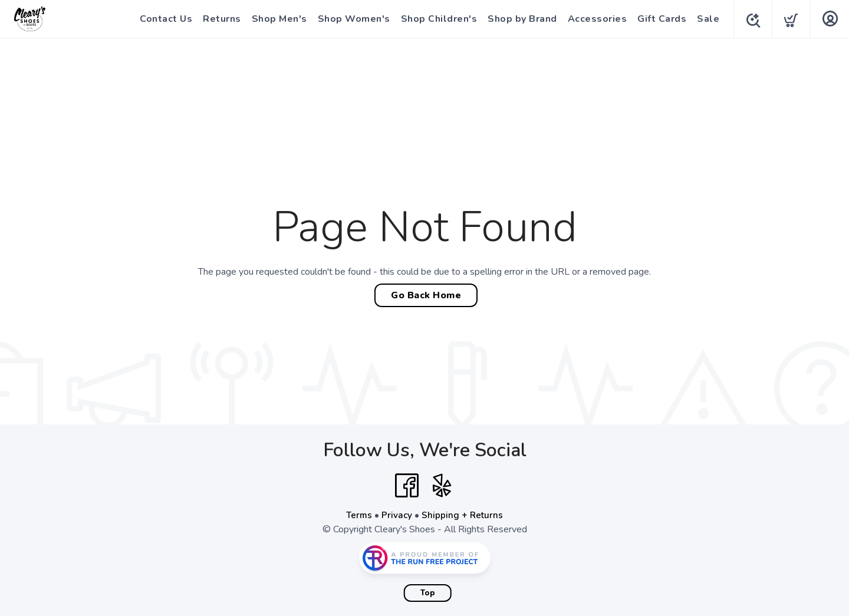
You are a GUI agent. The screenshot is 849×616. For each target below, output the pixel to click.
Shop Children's (436, 19)
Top (428, 593)
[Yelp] (442, 486)
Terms (358, 515)
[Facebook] (407, 486)
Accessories (595, 19)
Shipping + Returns (463, 515)
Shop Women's (351, 19)
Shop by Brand (519, 19)
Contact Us (163, 19)
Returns (219, 19)
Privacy (397, 515)
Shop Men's (277, 19)
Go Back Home (426, 295)
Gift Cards (659, 19)
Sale (705, 19)
